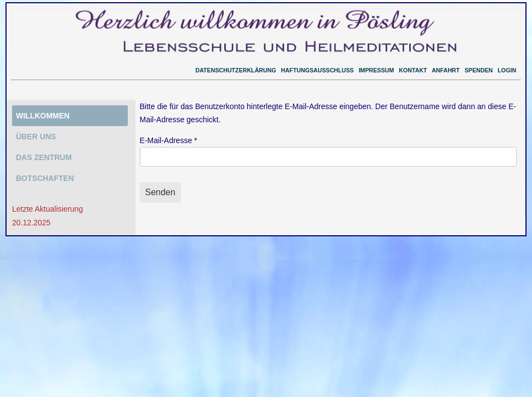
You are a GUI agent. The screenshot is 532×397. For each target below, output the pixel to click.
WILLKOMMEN (43, 116)
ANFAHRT (446, 70)
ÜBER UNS (36, 137)
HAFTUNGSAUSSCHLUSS (317, 70)
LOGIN (507, 70)
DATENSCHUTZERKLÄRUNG (236, 70)
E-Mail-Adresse (169, 140)
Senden (160, 192)
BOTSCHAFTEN (45, 178)
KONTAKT (413, 70)
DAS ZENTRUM (44, 157)
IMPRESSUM (377, 70)
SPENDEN (479, 70)
